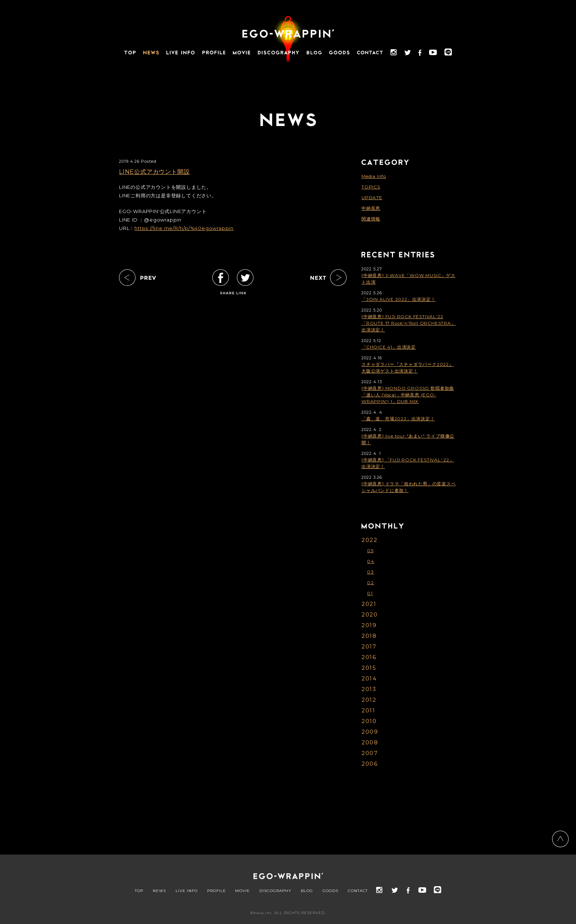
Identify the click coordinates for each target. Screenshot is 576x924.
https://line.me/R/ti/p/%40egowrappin (184, 228)
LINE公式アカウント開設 (154, 172)
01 (370, 593)
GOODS (330, 891)
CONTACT (358, 891)
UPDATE (372, 197)
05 (370, 551)
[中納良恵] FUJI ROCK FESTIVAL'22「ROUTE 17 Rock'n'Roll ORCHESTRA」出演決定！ (409, 323)
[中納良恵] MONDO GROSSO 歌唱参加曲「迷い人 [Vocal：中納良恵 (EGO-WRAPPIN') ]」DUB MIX (408, 395)
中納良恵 (371, 208)
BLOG (307, 891)
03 (370, 572)
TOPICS (371, 187)
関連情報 (371, 219)
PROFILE (217, 891)
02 (370, 583)
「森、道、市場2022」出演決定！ (398, 419)
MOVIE (242, 891)
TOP (139, 891)
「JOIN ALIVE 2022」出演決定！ (399, 299)
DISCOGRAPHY (275, 891)
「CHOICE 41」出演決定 (389, 347)
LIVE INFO (187, 891)
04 (371, 561)
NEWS (159, 891)
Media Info (374, 176)
